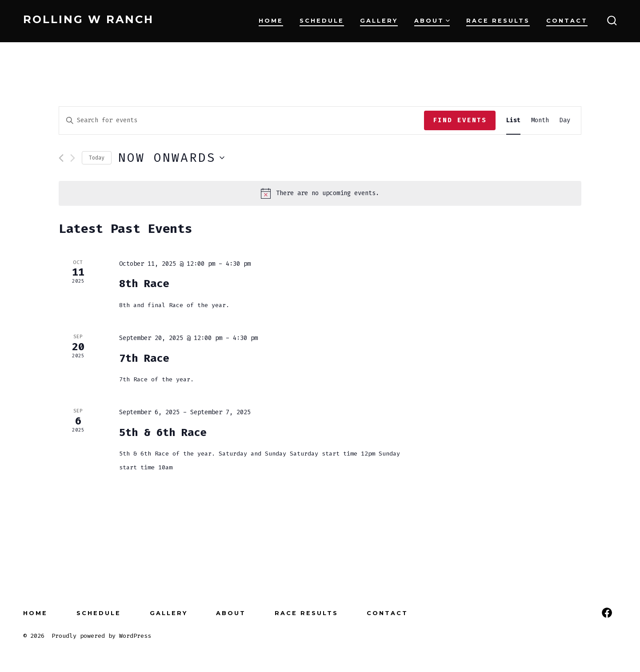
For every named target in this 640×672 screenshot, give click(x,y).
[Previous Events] (61, 158)
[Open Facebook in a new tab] (607, 613)
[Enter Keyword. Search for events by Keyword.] (242, 121)
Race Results (498, 21)
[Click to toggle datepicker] (171, 158)
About (432, 21)
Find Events (460, 120)
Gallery (379, 21)
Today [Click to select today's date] (97, 158)
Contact (567, 21)
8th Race (144, 284)
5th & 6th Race (163, 432)
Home (271, 21)
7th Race (144, 358)
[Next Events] (73, 158)
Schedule (322, 21)
